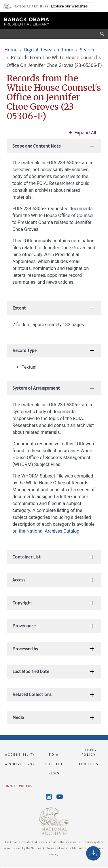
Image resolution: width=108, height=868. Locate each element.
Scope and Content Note (37, 146)
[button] (0, 868)
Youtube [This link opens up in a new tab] (59, 797)
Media (18, 717)
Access (19, 580)
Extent (19, 308)
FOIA (54, 755)
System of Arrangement (36, 388)
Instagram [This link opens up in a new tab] (49, 797)
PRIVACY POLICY (89, 752)
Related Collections (32, 694)
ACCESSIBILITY (19, 755)
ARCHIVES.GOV (19, 764)
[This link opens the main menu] (98, 20)
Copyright (22, 603)
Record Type (24, 350)
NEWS (54, 773)
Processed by (25, 649)
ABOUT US (89, 764)
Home (11, 50)
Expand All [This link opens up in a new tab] (82, 133)
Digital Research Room (49, 50)
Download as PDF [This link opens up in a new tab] (93, 855)
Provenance (24, 626)
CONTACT (54, 764)
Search (87, 50)
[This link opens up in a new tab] (54, 820)
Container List (26, 557)
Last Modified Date (31, 671)
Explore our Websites (69, 6)
